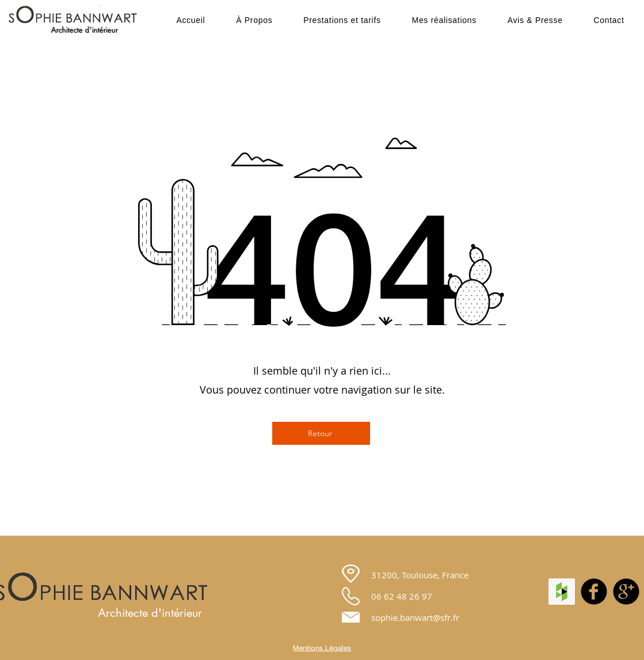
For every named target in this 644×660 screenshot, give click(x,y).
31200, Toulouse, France (420, 575)
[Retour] (321, 433)
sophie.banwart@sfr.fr (415, 617)
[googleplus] (626, 592)
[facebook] (594, 592)
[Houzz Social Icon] (562, 592)
